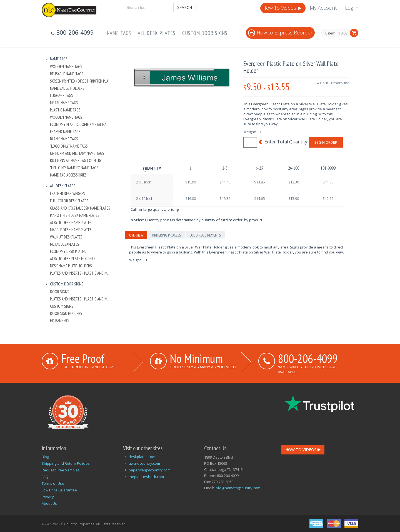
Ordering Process (166, 235)
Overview (136, 235)
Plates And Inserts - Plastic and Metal (81, 273)
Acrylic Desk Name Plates (71, 223)
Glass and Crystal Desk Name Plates (80, 208)
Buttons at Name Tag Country (76, 161)
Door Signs (60, 292)
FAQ (45, 477)
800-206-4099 (308, 358)
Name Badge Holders (67, 88)
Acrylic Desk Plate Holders (73, 259)
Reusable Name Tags (67, 74)
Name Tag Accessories (68, 175)
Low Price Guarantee (59, 490)
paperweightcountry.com (150, 470)
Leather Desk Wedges (67, 194)
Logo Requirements (205, 235)
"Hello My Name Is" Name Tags (74, 168)
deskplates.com (142, 457)
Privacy (48, 497)
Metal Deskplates (65, 244)
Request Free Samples (61, 470)
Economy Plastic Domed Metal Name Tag (81, 124)
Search (185, 7)
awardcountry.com (144, 463)
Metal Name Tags (64, 103)
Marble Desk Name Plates (71, 230)
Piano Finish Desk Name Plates (75, 215)
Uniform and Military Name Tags (77, 153)
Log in (352, 8)
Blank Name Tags (64, 139)
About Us (49, 503)
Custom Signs (62, 306)
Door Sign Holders (66, 313)
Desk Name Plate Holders (71, 266)
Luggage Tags (62, 95)
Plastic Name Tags (65, 110)
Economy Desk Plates (68, 251)
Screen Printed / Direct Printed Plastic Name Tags (81, 81)
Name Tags (119, 33)
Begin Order (326, 142)
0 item (330, 33)
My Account (323, 8)
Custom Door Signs (205, 33)
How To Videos (282, 8)
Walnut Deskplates (66, 237)
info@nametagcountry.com (237, 488)
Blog (45, 457)
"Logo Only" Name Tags (69, 146)
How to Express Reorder (280, 33)
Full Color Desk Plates (69, 201)
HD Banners (60, 321)
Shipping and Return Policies (66, 463)
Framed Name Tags (65, 132)
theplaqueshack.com (146, 477)
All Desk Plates (157, 33)
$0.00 (343, 33)
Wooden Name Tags (66, 67)
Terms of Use (53, 483)
